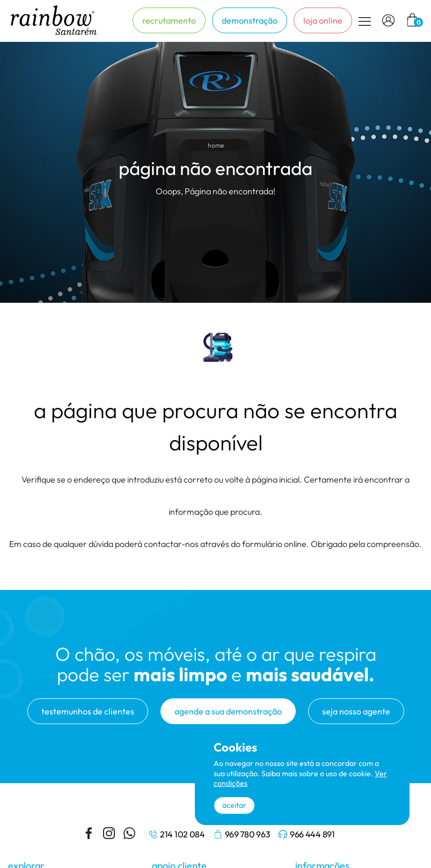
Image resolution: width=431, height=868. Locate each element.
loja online (323, 20)
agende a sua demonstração (228, 711)
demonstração (250, 20)
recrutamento (169, 20)
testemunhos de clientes (88, 711)
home (216, 145)
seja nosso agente (356, 711)
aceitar (234, 805)
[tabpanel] (216, 172)
